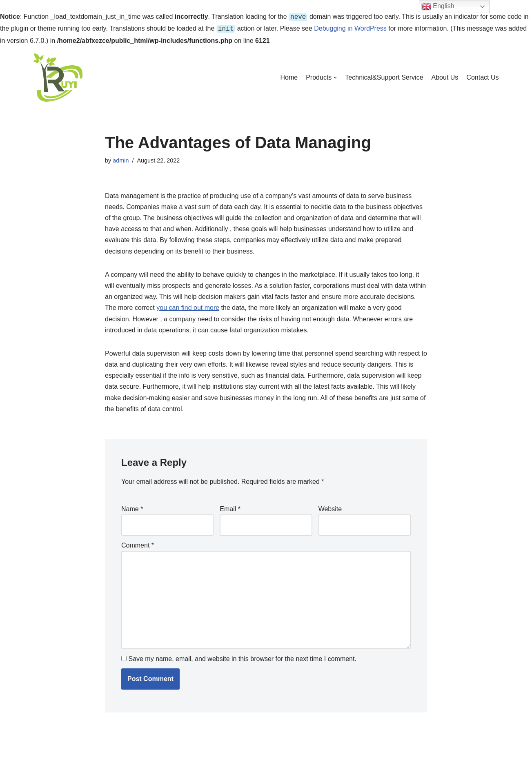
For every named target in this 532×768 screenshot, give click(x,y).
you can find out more (188, 306)
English (438, 7)
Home (289, 76)
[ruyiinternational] (58, 76)
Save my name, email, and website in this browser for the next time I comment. (242, 657)
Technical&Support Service (384, 76)
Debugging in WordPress (350, 28)
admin (121, 159)
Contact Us (482, 76)
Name (132, 507)
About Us (445, 76)
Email (230, 507)
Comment (138, 544)
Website (330, 507)
